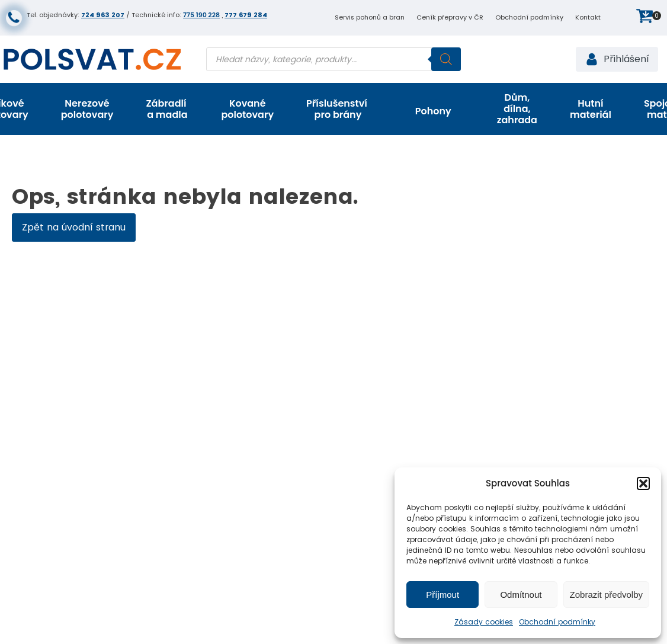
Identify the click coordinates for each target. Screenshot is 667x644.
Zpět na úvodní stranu (74, 227)
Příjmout (442, 595)
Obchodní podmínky (557, 622)
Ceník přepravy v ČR (450, 17)
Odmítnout (521, 595)
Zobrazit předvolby (606, 595)
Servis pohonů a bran (370, 17)
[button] (643, 483)
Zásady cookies (484, 622)
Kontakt (588, 17)
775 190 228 (201, 15)
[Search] (446, 59)
